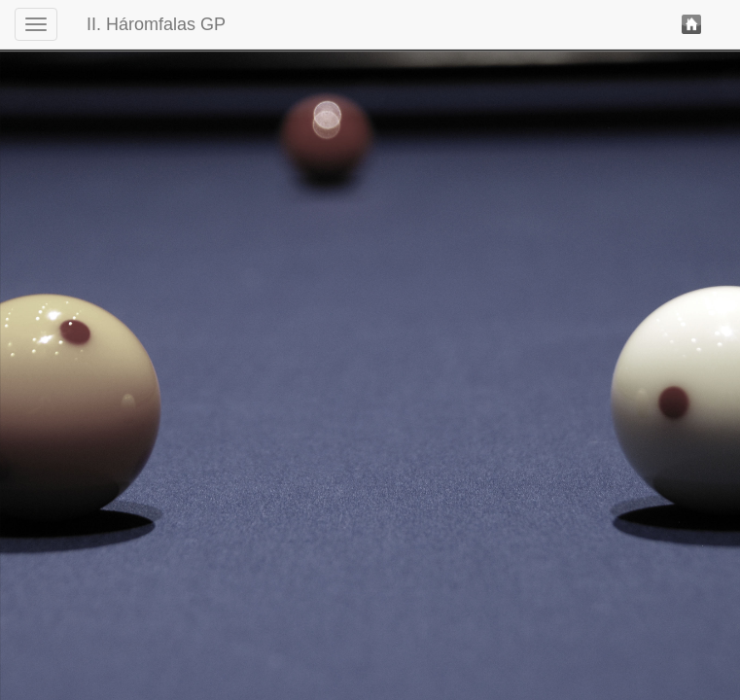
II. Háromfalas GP (156, 24)
